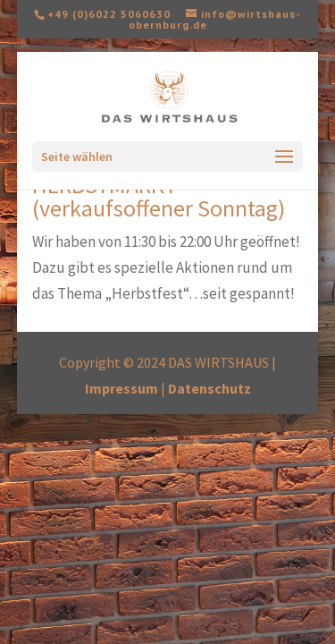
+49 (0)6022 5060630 (109, 14)
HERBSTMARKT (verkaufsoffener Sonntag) (159, 196)
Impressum (121, 388)
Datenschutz (209, 388)
